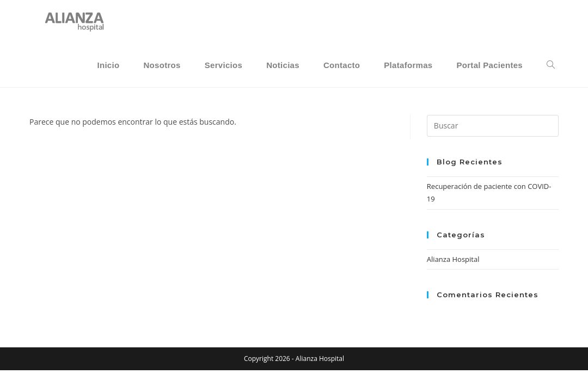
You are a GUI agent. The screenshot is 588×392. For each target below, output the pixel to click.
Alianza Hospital (453, 259)
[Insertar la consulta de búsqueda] (493, 126)
